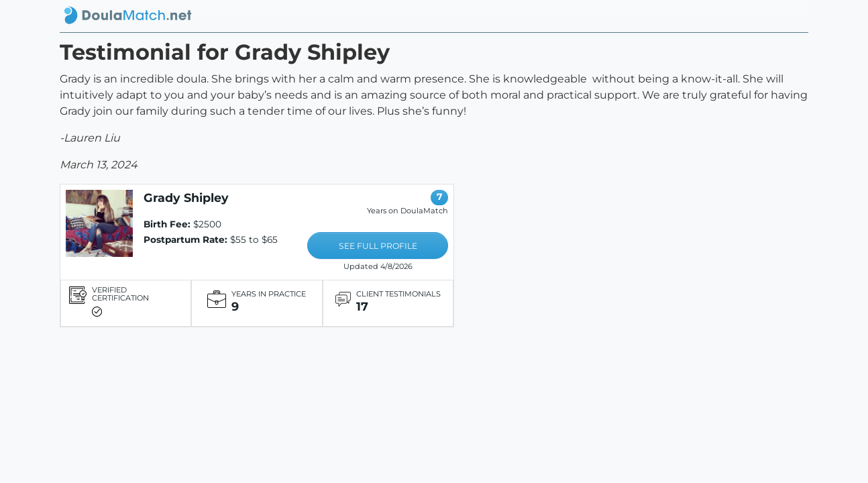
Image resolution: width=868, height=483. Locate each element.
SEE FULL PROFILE (378, 246)
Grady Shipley (186, 198)
